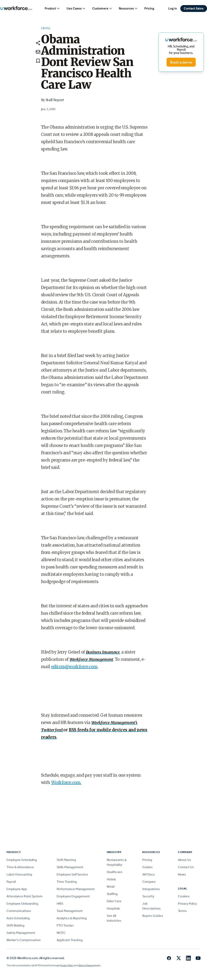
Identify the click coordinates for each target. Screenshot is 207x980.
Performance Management (76, 889)
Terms (182, 911)
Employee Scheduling (22, 860)
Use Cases (76, 9)
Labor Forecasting (19, 874)
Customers (102, 9)
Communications (19, 911)
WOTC (61, 933)
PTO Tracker (65, 925)
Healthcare (115, 872)
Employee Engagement (73, 896)
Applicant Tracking (70, 940)
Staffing (112, 894)
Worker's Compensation (24, 940)
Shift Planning (66, 860)
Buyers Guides (153, 916)
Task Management (70, 911)
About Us (184, 860)
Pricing (149, 8)
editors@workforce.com (74, 667)
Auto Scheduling (18, 918)
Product (52, 9)
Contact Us (186, 867)
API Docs (149, 874)
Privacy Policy (187, 904)
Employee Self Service (72, 874)
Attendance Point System (24, 896)
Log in (173, 8)
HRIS (60, 904)
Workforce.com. (66, 782)
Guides (147, 867)
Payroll (11, 882)
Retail (111, 887)
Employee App (17, 889)
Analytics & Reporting (72, 918)
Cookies (184, 896)
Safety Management (21, 933)
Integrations (151, 889)
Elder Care (114, 901)
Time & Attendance (20, 867)
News (182, 874)
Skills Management (70, 867)
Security (148, 896)
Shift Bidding (15, 925)
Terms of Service (86, 965)
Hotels (111, 879)
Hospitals (113, 908)
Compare (149, 882)
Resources (128, 9)
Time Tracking (67, 882)
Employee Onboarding (22, 904)
